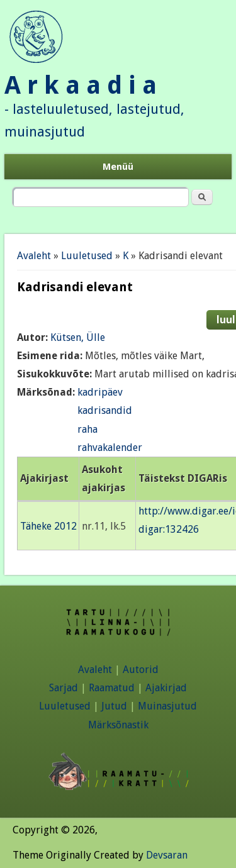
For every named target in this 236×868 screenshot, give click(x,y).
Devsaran (167, 855)
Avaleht (34, 256)
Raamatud (112, 688)
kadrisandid (105, 410)
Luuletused (87, 256)
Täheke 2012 (48, 526)
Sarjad (64, 688)
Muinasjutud (167, 706)
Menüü (118, 167)
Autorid (141, 670)
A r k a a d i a (81, 85)
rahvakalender (110, 448)
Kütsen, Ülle (78, 337)
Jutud (114, 706)
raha (87, 429)
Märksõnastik (118, 725)
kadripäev (100, 392)
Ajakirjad (166, 688)
